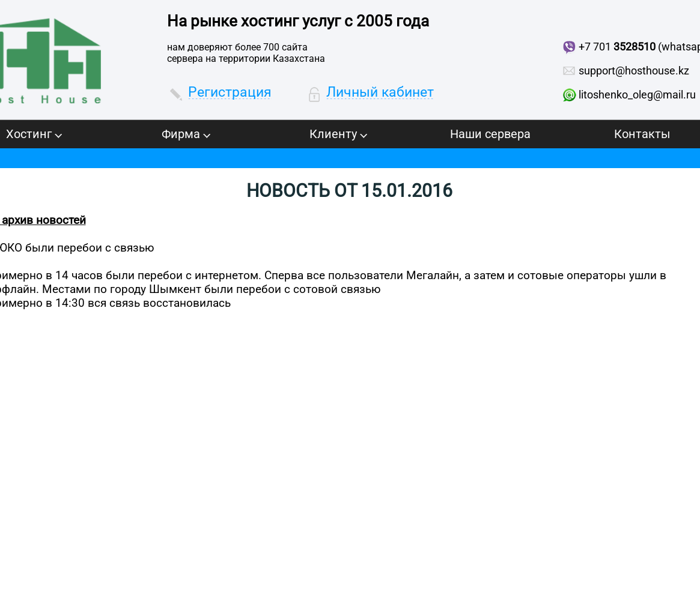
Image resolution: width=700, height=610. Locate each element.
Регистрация (230, 92)
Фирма (186, 134)
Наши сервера (490, 134)
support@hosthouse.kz (634, 71)
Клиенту (338, 134)
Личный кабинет (380, 92)
